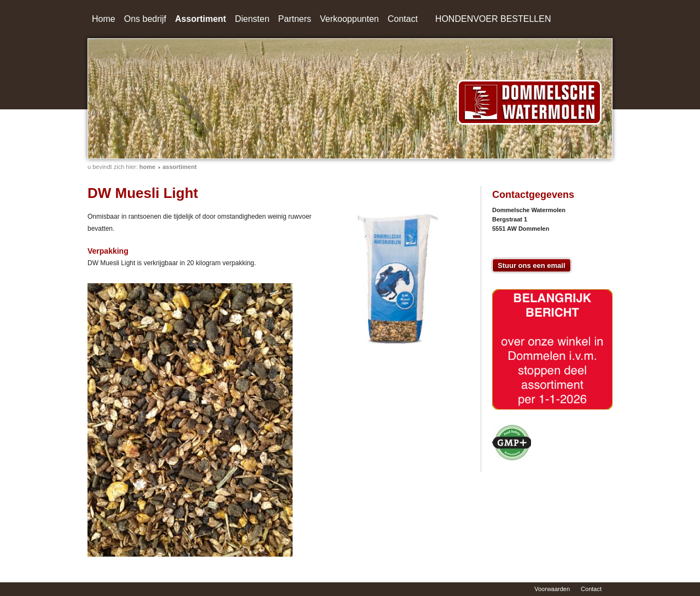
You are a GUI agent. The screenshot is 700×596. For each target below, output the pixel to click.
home (147, 167)
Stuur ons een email (532, 265)
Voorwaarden (552, 589)
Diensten (252, 19)
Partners (295, 19)
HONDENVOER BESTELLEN (493, 19)
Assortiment (200, 19)
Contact (403, 19)
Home (104, 19)
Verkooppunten (349, 19)
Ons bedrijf (145, 19)
